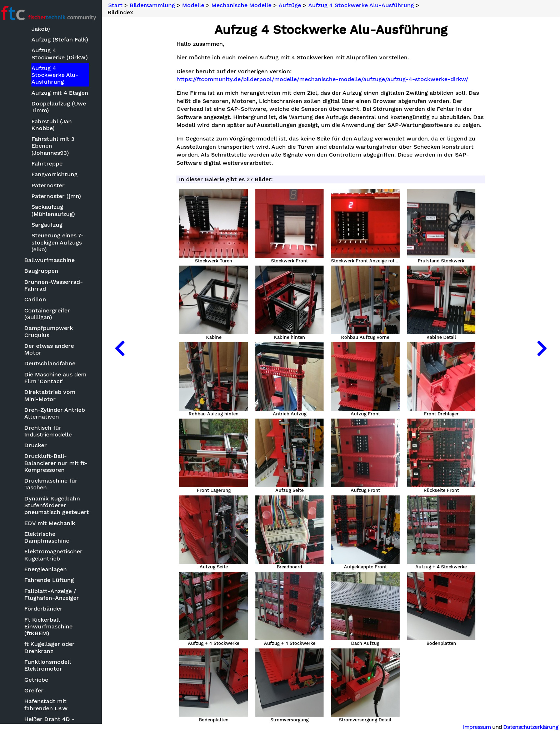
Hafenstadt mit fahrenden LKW (50, 705)
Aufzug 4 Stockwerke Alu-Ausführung (59, 75)
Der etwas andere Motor (53, 349)
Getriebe (41, 680)
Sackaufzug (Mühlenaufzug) (57, 211)
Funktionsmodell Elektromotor (52, 666)
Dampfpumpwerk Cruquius (53, 332)
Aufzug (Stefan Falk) (64, 40)
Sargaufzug (51, 225)
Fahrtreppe (51, 164)
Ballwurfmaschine (54, 260)
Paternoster (52, 185)
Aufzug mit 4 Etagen (64, 93)
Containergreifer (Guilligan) (51, 314)
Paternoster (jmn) (60, 196)
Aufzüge (295, 5)
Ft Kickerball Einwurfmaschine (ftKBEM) (53, 626)
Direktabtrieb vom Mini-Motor (62, 396)
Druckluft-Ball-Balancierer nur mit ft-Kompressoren (60, 463)
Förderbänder (48, 609)
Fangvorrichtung (58, 175)
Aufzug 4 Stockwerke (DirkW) (64, 54)
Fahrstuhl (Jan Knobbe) (56, 125)
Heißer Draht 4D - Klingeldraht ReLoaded (61, 722)
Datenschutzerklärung (531, 727)
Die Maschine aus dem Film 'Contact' (60, 378)
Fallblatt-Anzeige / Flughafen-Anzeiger (56, 594)
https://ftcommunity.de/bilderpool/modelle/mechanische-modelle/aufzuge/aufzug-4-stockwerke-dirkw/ (325, 79)
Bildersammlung (158, 5)
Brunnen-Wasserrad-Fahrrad (58, 285)
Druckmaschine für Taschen (55, 484)
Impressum (477, 727)
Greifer (38, 691)
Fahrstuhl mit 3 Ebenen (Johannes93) (57, 146)
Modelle (199, 5)
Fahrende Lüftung (53, 580)
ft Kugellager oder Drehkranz (54, 648)
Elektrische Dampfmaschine (51, 537)
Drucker (40, 446)
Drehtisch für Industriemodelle (52, 431)
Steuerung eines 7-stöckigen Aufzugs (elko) (61, 243)
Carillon (39, 300)
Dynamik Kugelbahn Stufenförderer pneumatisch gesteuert (61, 505)
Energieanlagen (50, 570)
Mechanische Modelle (247, 5)
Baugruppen (46, 271)
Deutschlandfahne (54, 364)
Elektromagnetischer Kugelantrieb (58, 555)
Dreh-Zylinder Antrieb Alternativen (59, 414)
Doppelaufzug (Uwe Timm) (63, 107)
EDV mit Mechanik (54, 523)
